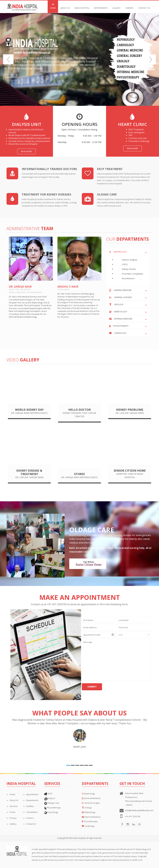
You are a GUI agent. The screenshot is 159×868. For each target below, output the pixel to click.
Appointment (31, 794)
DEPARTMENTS (101, 6)
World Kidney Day (29, 410)
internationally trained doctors (49, 169)
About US (12, 800)
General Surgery (123, 297)
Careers (129, 6)
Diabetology (120, 312)
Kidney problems (130, 410)
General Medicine (123, 290)
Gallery (116, 6)
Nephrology (120, 252)
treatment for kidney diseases (46, 194)
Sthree (79, 474)
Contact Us (144, 6)
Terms (11, 812)
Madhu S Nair (68, 287)
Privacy (11, 818)
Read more (26, 151)
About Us (65, 6)
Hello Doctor (79, 410)
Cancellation (30, 812)
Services (12, 806)
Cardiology (120, 333)
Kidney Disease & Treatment (29, 472)
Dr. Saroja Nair (20, 287)
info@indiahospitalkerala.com (139, 810)
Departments (31, 800)
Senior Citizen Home (130, 471)
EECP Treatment (110, 169)
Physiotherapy (121, 326)
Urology (119, 304)
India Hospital (82, 6)
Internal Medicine (123, 319)
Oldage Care (107, 194)
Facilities (28, 806)
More (10, 77)
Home (53, 6)
